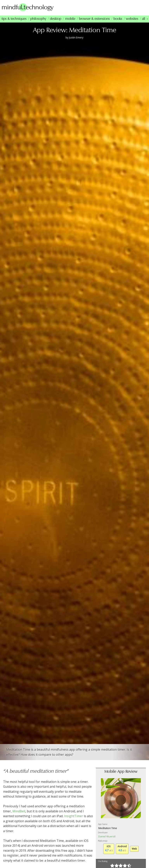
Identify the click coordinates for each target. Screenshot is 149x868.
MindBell (19, 812)
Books (118, 19)
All (144, 19)
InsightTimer (74, 817)
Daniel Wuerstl (107, 837)
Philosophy (38, 19)
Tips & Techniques (14, 19)
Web (134, 849)
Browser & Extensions (94, 19)
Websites (132, 19)
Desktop (56, 19)
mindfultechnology (29, 7)
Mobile (70, 19)
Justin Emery (76, 38)
